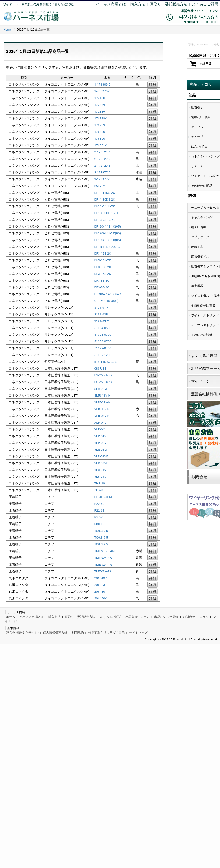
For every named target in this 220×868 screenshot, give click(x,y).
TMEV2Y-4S (103, 571)
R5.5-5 (99, 517)
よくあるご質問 (205, 4)
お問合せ (189, 617)
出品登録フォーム (138, 617)
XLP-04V (100, 422)
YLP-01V (100, 436)
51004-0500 (103, 328)
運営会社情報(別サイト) (22, 633)
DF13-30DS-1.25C (107, 213)
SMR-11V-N (103, 395)
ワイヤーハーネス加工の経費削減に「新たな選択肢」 (39, 4)
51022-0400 (103, 348)
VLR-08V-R (102, 409)
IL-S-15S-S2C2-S (106, 362)
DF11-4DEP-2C (105, 206)
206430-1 (101, 591)
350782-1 (101, 186)
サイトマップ (138, 633)
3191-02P (101, 314)
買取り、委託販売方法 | (171, 4)
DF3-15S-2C (103, 267)
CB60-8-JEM (103, 497)
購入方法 (138, 4)
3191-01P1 (102, 308)
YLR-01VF (101, 450)
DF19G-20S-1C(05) (108, 233)
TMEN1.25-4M (105, 551)
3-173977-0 (102, 172)
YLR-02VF (101, 463)
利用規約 (78, 633)
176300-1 (101, 132)
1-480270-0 (102, 91)
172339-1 (101, 105)
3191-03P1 (102, 321)
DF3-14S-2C (103, 260)
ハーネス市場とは (111, 4)
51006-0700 (103, 335)
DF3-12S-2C (103, 253)
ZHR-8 (99, 490)
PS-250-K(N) (103, 375)
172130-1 (101, 98)
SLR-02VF (101, 389)
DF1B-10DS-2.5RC (107, 247)
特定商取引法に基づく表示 (106, 633)
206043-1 (101, 578)
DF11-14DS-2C (105, 193)
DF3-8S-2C (102, 280)
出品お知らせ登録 (166, 617)
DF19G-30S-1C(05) (108, 240)
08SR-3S (100, 368)
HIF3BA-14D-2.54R (108, 294)
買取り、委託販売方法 (80, 617)
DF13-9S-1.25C (105, 220)
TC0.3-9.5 (101, 531)
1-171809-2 (102, 84)
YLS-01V (100, 470)
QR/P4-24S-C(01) (107, 301)
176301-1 (101, 145)
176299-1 (101, 118)
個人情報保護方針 (55, 633)
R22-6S (99, 504)
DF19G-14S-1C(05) (108, 226)
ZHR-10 (100, 483)
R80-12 (99, 524)
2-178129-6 (102, 152)
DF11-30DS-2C (105, 199)
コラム (204, 617)
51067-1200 (103, 355)
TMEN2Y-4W (103, 558)
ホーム (11, 617)
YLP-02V (100, 443)
